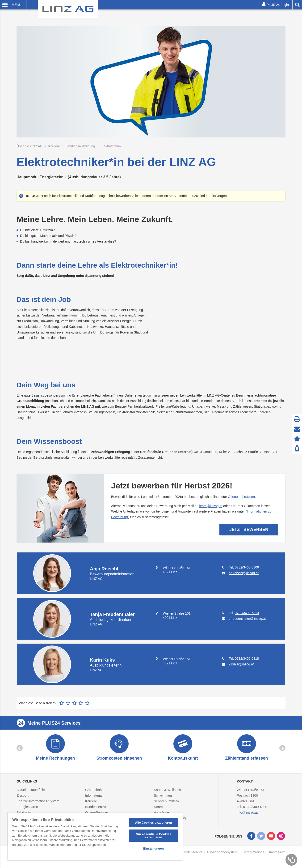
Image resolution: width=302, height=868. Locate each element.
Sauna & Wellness (167, 790)
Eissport (23, 795)
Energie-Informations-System (38, 801)
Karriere (91, 801)
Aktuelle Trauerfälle (31, 790)
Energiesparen (27, 807)
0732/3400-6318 (247, 658)
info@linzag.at (247, 812)
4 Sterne (81, 703)
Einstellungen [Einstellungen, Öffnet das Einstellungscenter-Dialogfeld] (153, 849)
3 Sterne (74, 703)
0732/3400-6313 (247, 613)
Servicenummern (166, 801)
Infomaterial (94, 795)
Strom (158, 807)
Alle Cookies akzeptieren (153, 823)
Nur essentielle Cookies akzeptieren (154, 836)
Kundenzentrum (97, 807)
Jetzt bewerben (249, 530)
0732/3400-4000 (255, 807)
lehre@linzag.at (211, 506)
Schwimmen (163, 795)
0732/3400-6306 (247, 567)
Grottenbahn (94, 790)
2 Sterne (68, 703)
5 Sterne (87, 703)
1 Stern (62, 703)
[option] (55, 748)
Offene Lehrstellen (241, 497)
